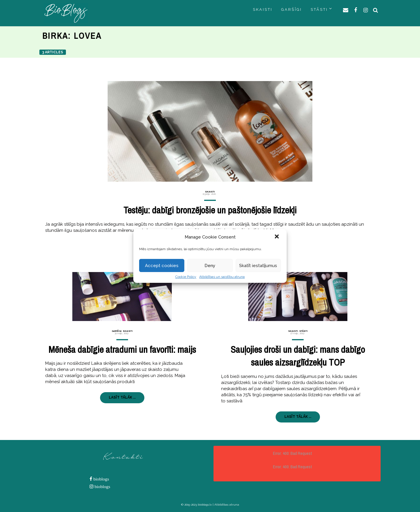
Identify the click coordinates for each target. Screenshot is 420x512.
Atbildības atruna (227, 505)
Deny (210, 266)
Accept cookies (162, 266)
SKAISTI (263, 9)
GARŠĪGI (292, 9)
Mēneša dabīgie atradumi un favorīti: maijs (122, 349)
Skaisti (210, 192)
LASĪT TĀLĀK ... (122, 397)
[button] (277, 237)
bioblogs (101, 479)
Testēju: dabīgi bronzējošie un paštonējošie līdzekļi (210, 210)
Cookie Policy (186, 277)
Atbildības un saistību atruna (222, 277)
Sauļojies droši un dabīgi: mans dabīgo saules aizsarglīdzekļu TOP (298, 356)
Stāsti (303, 331)
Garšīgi (117, 331)
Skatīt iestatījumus (258, 266)
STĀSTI (319, 9)
